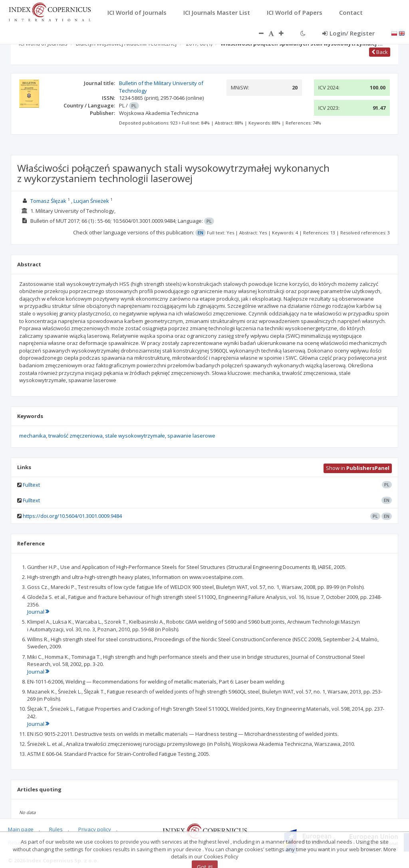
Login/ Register (348, 33)
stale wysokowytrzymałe (135, 436)
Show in (358, 468)
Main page (21, 829)
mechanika (33, 436)
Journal (38, 612)
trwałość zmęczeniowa (75, 436)
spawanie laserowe (191, 436)
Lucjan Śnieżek (91, 201)
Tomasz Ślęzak (48, 201)
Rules (56, 829)
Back (380, 52)
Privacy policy (95, 829)
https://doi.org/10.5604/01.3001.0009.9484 (72, 516)
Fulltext (31, 485)
